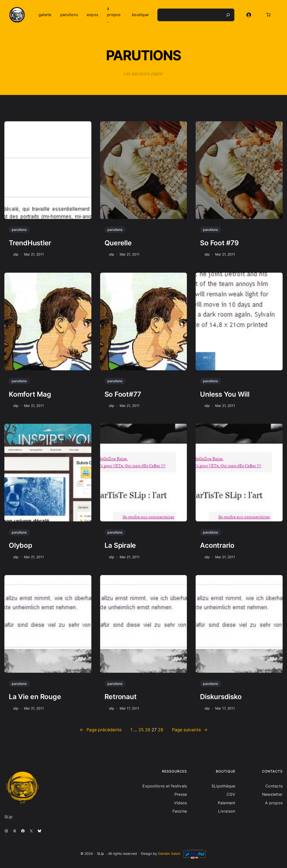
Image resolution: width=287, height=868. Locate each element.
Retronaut (121, 697)
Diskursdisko (221, 697)
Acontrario (217, 545)
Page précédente (101, 730)
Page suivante (190, 730)
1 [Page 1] (131, 730)
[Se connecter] (249, 15)
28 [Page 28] (161, 730)
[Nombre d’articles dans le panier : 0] (268, 15)
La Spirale (120, 545)
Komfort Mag (30, 394)
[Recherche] (228, 15)
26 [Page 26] (148, 730)
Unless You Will (225, 394)
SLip (100, 853)
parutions (19, 230)
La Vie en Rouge (35, 697)
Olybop (20, 545)
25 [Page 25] (141, 730)
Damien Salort (169, 853)
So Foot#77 (123, 394)
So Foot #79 (219, 243)
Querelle (118, 243)
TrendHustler (30, 243)
